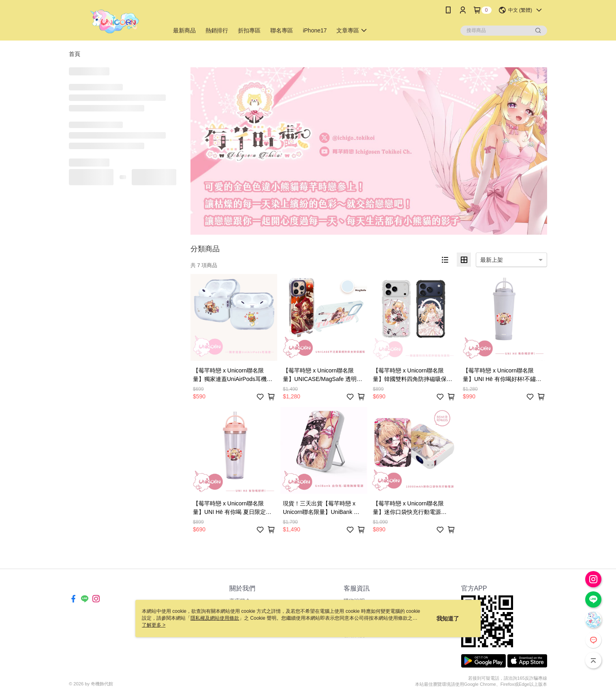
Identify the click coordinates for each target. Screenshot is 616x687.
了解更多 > (154, 625)
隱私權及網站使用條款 (215, 618)
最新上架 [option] (492, 260)
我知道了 (448, 619)
